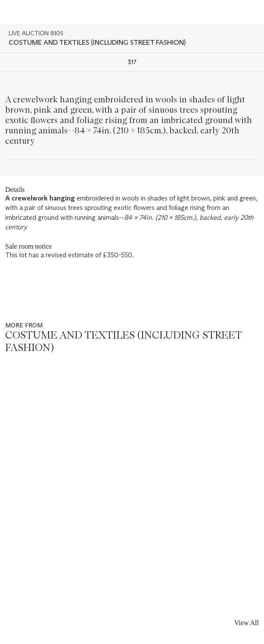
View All (247, 623)
